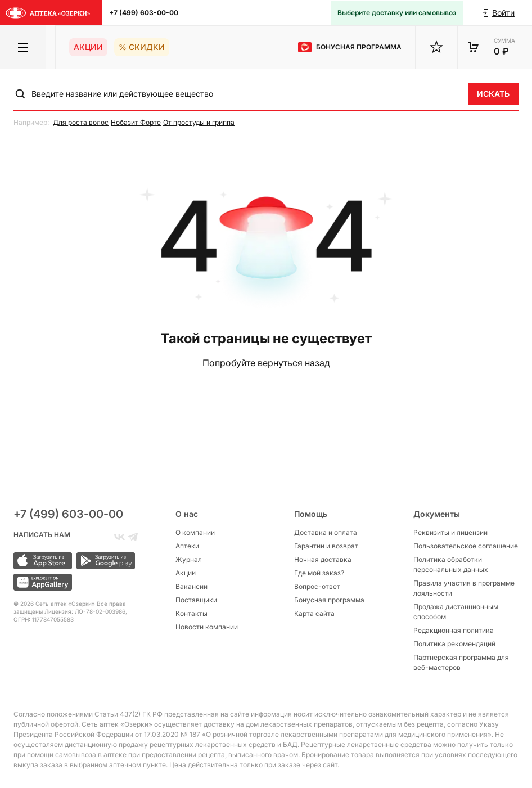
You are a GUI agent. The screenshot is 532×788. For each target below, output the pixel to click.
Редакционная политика (454, 630)
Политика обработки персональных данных (451, 564)
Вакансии (191, 586)
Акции (88, 47)
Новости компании (207, 627)
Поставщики (196, 600)
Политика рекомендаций (454, 644)
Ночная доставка (323, 559)
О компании (195, 532)
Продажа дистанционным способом (456, 612)
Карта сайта (314, 613)
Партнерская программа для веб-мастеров (461, 662)
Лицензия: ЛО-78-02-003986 (85, 611)
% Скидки (142, 47)
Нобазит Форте (136, 122)
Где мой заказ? (319, 573)
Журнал (189, 559)
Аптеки (187, 546)
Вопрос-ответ (317, 586)
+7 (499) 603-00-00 (144, 13)
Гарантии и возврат (326, 546)
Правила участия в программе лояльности (464, 588)
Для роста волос (81, 122)
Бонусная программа (329, 600)
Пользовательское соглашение (466, 546)
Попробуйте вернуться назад (266, 363)
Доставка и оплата (326, 532)
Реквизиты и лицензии (450, 532)
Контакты (191, 613)
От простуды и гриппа (199, 122)
